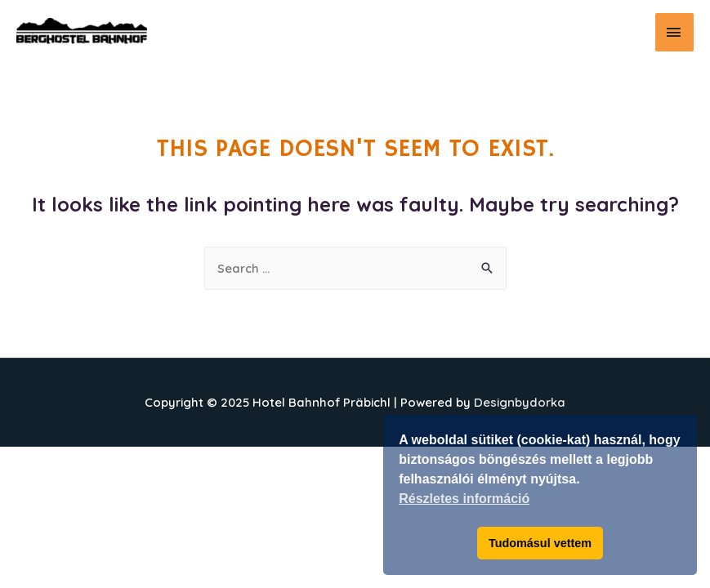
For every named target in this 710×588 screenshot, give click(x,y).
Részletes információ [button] (464, 499)
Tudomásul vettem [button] (540, 543)
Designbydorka (520, 402)
